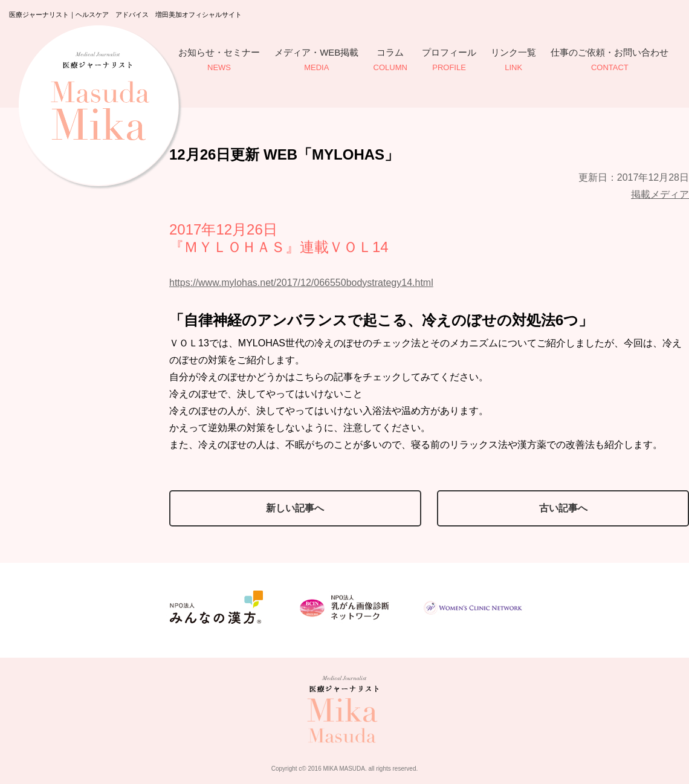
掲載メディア (660, 194)
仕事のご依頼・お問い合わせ (610, 61)
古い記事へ (563, 508)
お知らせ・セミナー (219, 61)
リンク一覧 (513, 61)
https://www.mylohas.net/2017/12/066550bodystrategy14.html (301, 283)
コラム (390, 61)
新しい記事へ (295, 508)
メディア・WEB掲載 (316, 61)
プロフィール (449, 61)
